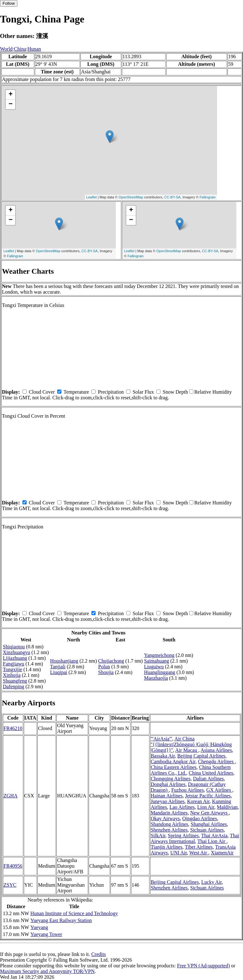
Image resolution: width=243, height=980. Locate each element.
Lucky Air (212, 882)
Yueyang (39, 927)
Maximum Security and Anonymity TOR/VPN (47, 971)
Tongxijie (12, 669)
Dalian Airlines (208, 779)
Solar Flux (143, 392)
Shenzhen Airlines (169, 830)
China (20, 49)
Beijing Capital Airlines (201, 756)
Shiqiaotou (14, 647)
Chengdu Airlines (216, 762)
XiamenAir (222, 853)
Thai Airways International (195, 838)
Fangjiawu (14, 664)
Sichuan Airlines (207, 830)
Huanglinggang (160, 672)
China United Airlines (211, 773)
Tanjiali (58, 667)
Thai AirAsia (214, 836)
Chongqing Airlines (171, 779)
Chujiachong (111, 661)
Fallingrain (208, 197)
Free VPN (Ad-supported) (203, 966)
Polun (104, 667)
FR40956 (13, 866)
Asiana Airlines (216, 750)
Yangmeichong (159, 655)
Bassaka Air (163, 756)
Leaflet (92, 197)
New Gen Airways (209, 813)
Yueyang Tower (46, 934)
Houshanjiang (64, 661)
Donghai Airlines (168, 784)
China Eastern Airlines (174, 767)
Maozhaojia (156, 678)
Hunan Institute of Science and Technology (74, 913)
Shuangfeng (15, 681)
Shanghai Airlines (209, 824)
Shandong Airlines (169, 824)
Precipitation (111, 392)
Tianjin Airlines (166, 847)
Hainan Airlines (167, 796)
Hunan (34, 49)
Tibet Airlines (199, 847)
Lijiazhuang (15, 658)
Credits (98, 954)
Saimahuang (156, 661)
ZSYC (10, 885)
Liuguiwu (154, 667)
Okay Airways (165, 818)
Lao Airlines (182, 807)
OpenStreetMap (131, 197)
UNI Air (178, 853)
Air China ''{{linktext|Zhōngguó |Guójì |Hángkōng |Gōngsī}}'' (191, 744)
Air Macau (187, 750)
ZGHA (10, 796)
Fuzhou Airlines (187, 790)
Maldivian (227, 807)
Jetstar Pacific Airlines (208, 796)
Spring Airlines (183, 836)
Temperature (76, 392)
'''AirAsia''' (161, 739)
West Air (199, 853)
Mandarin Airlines (169, 813)
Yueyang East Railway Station (61, 920)
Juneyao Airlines (168, 801)
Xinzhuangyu (16, 652)
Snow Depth (175, 392)
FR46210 (13, 728)
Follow (9, 3)
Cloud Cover (42, 392)
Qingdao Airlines (200, 818)
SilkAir (158, 836)
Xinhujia (12, 675)
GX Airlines (219, 790)
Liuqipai (59, 672)
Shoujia (106, 672)
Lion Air (206, 807)
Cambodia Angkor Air (173, 762)
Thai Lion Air (212, 841)
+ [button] (11, 95)
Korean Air (198, 801)
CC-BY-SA (172, 197)
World (6, 49)
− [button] (11, 104)
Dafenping (14, 687)
